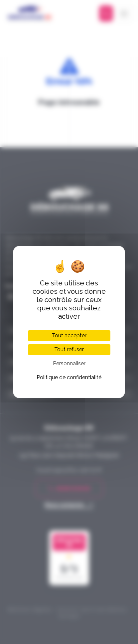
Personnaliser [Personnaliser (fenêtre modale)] (69, 363)
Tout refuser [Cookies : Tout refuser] (69, 349)
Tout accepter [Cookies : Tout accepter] (69, 335)
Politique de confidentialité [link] (69, 377)
